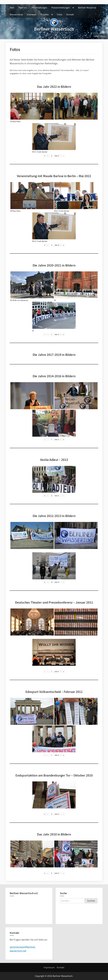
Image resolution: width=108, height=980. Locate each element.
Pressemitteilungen (61, 8)
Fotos (60, 14)
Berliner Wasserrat (87, 8)
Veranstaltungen (39, 8)
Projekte (45, 14)
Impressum (49, 967)
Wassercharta (16, 14)
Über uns (23, 8)
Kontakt (70, 14)
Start (12, 8)
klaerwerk (32, 14)
